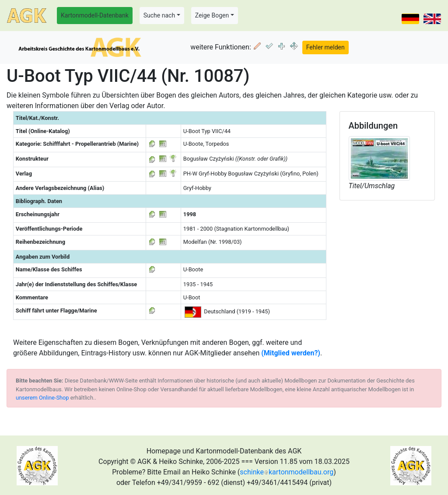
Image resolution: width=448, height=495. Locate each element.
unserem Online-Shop (42, 398)
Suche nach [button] (159, 15)
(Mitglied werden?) (291, 353)
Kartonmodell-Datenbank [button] (95, 15)
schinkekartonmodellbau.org (287, 472)
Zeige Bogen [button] (212, 15)
